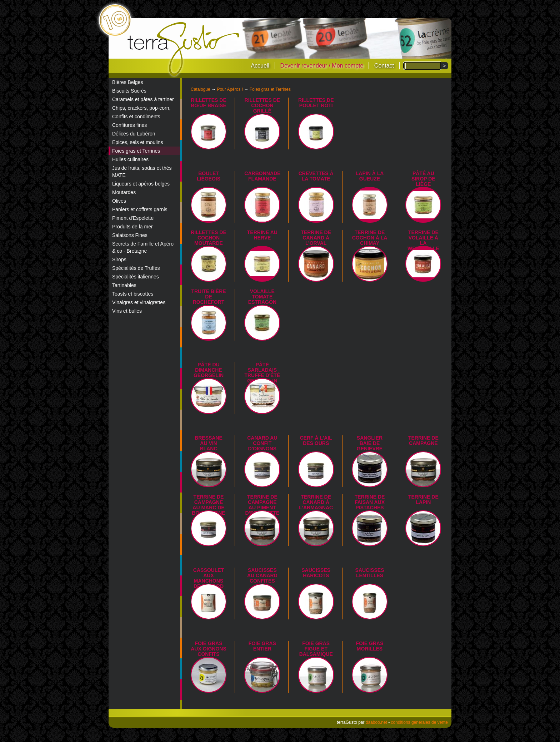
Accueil (260, 66)
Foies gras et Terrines (136, 151)
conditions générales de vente (419, 722)
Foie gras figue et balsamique (316, 649)
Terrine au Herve (262, 235)
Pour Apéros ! (230, 89)
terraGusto (184, 49)
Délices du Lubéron (134, 134)
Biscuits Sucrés (129, 91)
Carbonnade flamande (262, 176)
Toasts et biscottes (133, 294)
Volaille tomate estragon (262, 297)
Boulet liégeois (209, 176)
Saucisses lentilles (370, 573)
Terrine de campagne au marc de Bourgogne (208, 505)
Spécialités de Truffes (136, 268)
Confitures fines (129, 125)
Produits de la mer (132, 227)
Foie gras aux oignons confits (209, 649)
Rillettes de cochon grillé (262, 105)
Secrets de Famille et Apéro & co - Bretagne (143, 247)
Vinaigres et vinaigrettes (139, 302)
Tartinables (124, 285)
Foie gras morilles (370, 646)
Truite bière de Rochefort (208, 297)
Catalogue (201, 89)
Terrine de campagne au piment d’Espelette (262, 505)
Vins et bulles (127, 311)
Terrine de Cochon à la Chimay (370, 238)
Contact (384, 66)
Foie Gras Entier (262, 646)
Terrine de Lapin (423, 499)
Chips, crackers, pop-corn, (141, 108)
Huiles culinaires (130, 159)
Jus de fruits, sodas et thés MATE (142, 172)
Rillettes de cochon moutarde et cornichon (209, 243)
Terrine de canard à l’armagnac (316, 502)
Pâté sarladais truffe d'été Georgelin (262, 373)
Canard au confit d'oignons (262, 443)
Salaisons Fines (130, 235)
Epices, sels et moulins (137, 142)
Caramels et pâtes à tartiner (143, 99)
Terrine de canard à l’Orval (316, 238)
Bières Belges (127, 82)
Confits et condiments (136, 117)
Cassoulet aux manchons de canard (209, 578)
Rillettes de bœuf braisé (209, 103)
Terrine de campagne (423, 441)
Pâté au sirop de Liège (423, 179)
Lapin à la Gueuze (370, 176)
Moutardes (124, 192)
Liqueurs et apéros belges (141, 184)
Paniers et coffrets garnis (140, 209)
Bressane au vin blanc (209, 443)
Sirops (119, 259)
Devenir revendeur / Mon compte (322, 66)
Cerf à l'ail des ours (316, 441)
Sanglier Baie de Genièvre (370, 443)
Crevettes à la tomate (316, 176)
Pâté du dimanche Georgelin (209, 370)
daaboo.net (376, 722)
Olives (119, 201)
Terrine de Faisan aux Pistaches (370, 502)
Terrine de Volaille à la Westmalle (423, 240)
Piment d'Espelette (133, 218)
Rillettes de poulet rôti (316, 103)
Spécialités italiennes (136, 277)
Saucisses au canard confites (262, 575)
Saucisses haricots (316, 573)
